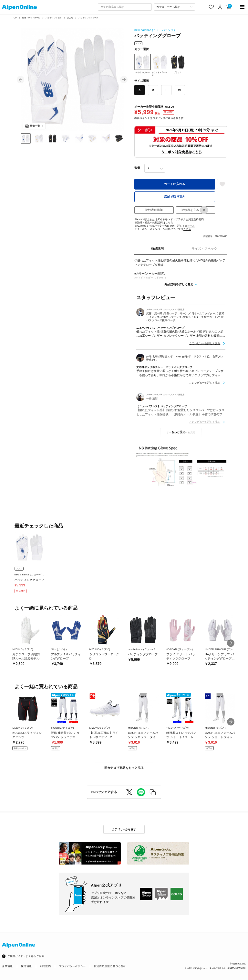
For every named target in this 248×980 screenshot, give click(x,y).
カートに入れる (175, 184)
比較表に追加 (154, 210)
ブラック (178, 64)
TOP (14, 18)
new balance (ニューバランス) (155, 30)
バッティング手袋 (53, 18)
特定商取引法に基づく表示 (110, 966)
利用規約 (45, 966)
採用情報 (26, 966)
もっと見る (178, 432)
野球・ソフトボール (31, 18)
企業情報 (7, 966)
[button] (21, 80)
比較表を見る (195, 210)
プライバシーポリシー (72, 966)
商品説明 (157, 249)
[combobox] (125, 7)
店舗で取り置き (175, 197)
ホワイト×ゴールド (160, 65)
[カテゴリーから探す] (174, 7)
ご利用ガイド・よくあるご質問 (26, 956)
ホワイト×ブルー (143, 64)
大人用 (70, 18)
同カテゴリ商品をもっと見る (124, 768)
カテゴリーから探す (124, 829)
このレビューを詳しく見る (205, 343)
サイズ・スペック (204, 249)
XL (180, 90)
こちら (169, 223)
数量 (137, 168)
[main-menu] (242, 7)
